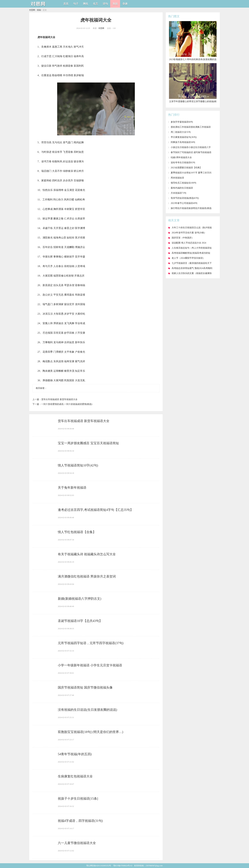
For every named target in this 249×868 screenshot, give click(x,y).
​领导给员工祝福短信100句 (183, 183)
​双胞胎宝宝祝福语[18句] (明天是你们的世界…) (91, 732)
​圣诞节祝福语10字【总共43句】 (80, 621)
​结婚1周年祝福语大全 (181, 157)
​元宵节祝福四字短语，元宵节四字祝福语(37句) (91, 643)
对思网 (32, 10)
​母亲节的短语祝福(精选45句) (185, 198)
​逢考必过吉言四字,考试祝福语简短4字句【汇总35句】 (96, 510)
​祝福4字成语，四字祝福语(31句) (80, 821)
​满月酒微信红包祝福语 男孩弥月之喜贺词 (87, 576)
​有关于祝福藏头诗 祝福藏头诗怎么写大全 (87, 554)
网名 (86, 4)
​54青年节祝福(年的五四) (75, 754)
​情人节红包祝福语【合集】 (77, 532)
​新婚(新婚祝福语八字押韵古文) (79, 599)
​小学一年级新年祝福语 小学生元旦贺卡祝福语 (90, 665)
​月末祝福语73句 (178, 193)
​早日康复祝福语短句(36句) (184, 137)
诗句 (105, 4)
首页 (66, 4)
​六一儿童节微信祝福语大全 (77, 843)
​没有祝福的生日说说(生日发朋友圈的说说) (87, 710)
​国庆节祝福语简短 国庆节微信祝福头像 (85, 687)
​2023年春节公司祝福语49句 (184, 203)
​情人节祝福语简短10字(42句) (78, 465)
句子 (76, 4)
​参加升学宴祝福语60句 (182, 122)
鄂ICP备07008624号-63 (123, 866)
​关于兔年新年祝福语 (72, 488)
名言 (95, 4)
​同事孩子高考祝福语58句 (183, 142)
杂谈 (125, 4)
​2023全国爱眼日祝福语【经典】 (186, 168)
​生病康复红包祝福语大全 (75, 776)
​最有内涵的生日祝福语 (182, 188)
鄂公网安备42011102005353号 (99, 866)
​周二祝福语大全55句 (181, 132)
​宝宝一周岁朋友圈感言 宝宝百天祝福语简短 (88, 443)
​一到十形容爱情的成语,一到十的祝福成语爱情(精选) (67, 404)
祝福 (115, 4)
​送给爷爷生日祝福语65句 (183, 163)
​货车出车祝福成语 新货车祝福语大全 (59, 399)
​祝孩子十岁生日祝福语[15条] (78, 799)
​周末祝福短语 (177, 178)
